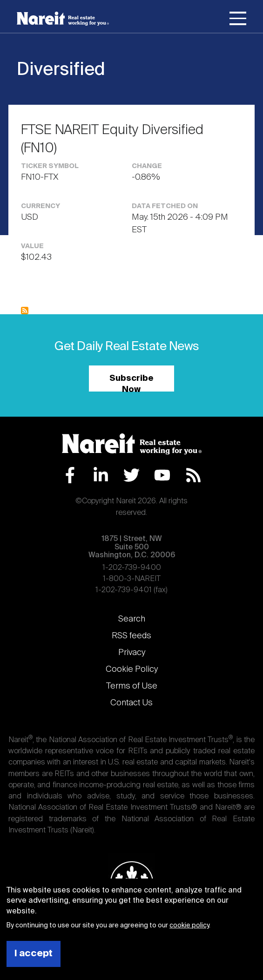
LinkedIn (101, 475)
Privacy (132, 653)
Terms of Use (132, 686)
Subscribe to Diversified (25, 311)
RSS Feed (193, 475)
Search (132, 619)
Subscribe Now (131, 383)
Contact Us (131, 703)
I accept (34, 954)
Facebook (70, 475)
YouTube (162, 475)
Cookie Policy (132, 669)
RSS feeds (131, 636)
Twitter (131, 475)
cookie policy (189, 926)
